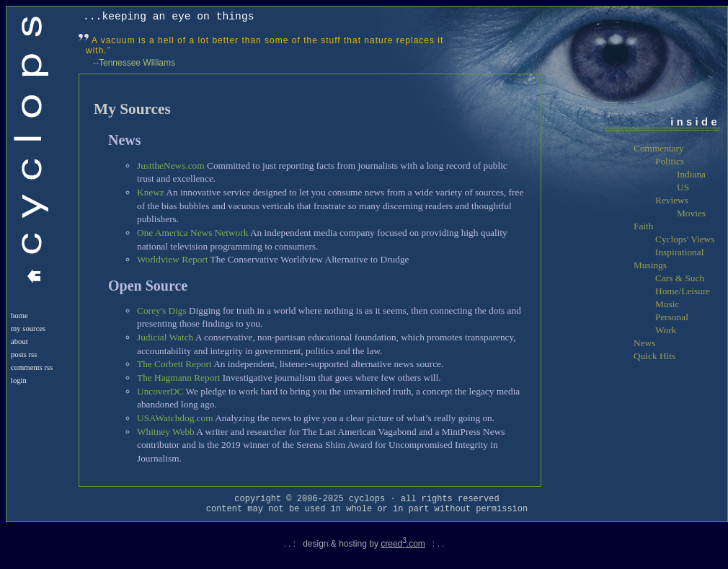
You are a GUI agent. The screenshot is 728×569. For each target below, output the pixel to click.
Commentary (659, 148)
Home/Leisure (683, 291)
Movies (691, 213)
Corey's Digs (162, 310)
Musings (650, 265)
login (19, 380)
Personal (672, 317)
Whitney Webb (166, 432)
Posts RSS (24, 354)
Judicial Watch (165, 337)
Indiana (691, 174)
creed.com (403, 544)
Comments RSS (32, 367)
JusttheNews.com (171, 166)
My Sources (28, 328)
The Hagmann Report (178, 378)
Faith (643, 226)
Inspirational (679, 252)
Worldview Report (173, 259)
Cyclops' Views (685, 239)
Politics (670, 161)
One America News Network (192, 233)
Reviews (672, 200)
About (19, 341)
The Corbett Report (174, 364)
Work (666, 330)
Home (19, 316)
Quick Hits (654, 356)
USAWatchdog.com (175, 418)
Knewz (151, 192)
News (644, 343)
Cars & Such (680, 278)
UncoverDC (160, 391)
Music (667, 304)
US (683, 187)
